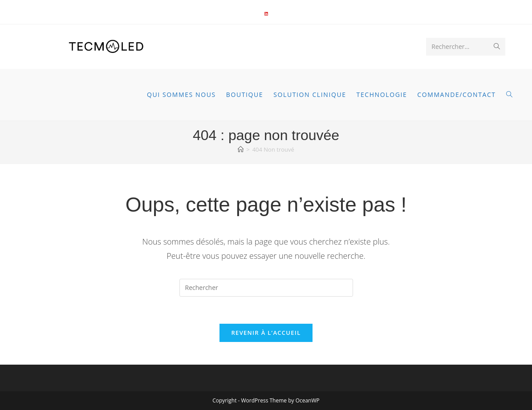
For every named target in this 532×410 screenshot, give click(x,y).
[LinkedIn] (266, 14)
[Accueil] (241, 149)
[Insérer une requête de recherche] (266, 288)
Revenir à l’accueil (266, 333)
